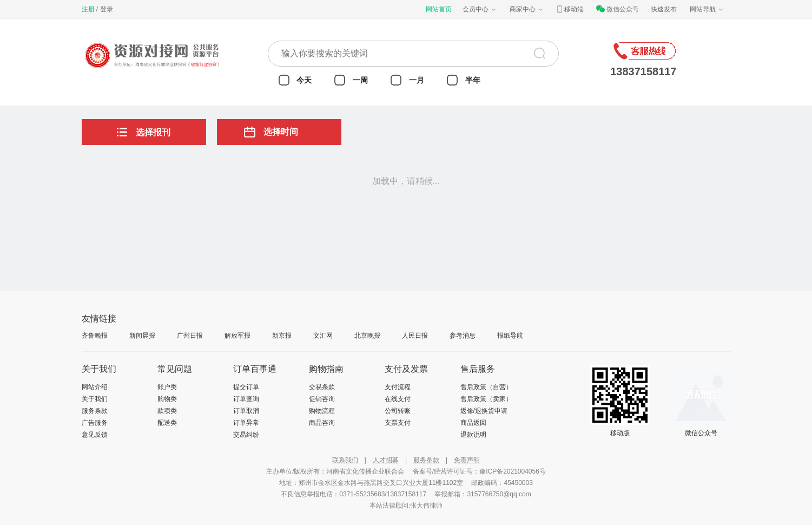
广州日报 (190, 336)
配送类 (167, 423)
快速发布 (664, 9)
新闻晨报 (142, 336)
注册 (88, 9)
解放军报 (237, 336)
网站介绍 (95, 387)
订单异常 (246, 423)
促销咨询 (322, 399)
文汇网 (323, 336)
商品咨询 (322, 423)
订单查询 (246, 399)
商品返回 (473, 423)
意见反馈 (95, 435)
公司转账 (398, 411)
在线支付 (398, 399)
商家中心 (527, 9)
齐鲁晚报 (95, 336)
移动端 (570, 9)
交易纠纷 (246, 435)
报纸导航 (510, 336)
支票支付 (398, 423)
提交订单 (246, 387)
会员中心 (480, 9)
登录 (107, 9)
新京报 (282, 336)
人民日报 (415, 336)
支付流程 (398, 387)
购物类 (167, 399)
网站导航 (707, 9)
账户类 (167, 387)
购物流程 (322, 411)
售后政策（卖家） (486, 399)
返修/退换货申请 (484, 411)
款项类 (167, 411)
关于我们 (95, 399)
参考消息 (463, 336)
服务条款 (95, 411)
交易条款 (322, 387)
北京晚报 (367, 336)
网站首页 (439, 9)
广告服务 (95, 423)
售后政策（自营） (486, 387)
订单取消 (246, 411)
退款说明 (473, 435)
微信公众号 (617, 9)
